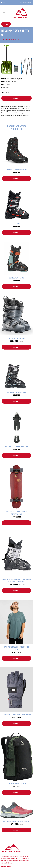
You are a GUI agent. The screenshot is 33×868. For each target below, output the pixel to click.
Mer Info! (17, 98)
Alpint (12, 79)
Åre (4, 3)
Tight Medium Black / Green (16, 784)
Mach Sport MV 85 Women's (17, 392)
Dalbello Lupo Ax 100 (16, 278)
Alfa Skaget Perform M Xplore (17, 169)
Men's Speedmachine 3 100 (16, 338)
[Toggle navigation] (4, 13)
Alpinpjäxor (18, 79)
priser (6, 24)
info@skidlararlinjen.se (25, 3)
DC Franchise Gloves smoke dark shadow (16, 715)
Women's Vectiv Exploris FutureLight (17, 821)
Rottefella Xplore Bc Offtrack (17, 446)
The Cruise (17, 224)
